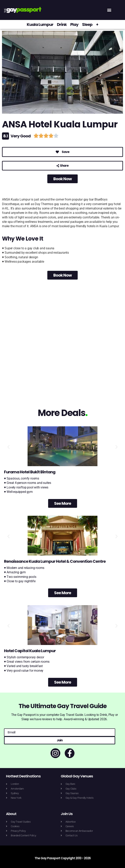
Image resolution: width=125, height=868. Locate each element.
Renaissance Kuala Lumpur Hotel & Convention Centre (55, 561)
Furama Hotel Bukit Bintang (30, 472)
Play (74, 24)
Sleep (87, 24)
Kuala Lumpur (40, 24)
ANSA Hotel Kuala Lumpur (60, 124)
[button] (109, 10)
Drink (62, 24)
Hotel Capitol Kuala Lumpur (30, 651)
